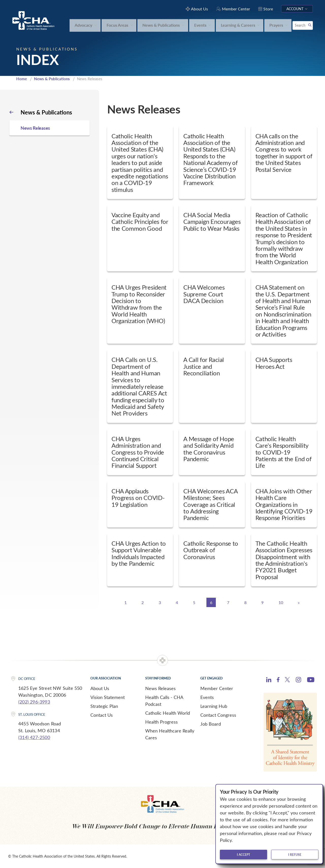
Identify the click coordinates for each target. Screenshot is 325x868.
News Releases (160, 688)
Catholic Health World (168, 713)
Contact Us (102, 715)
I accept (243, 855)
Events (207, 697)
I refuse (295, 855)
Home (22, 79)
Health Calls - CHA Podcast (164, 701)
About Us (100, 688)
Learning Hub (214, 706)
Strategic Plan (104, 706)
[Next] (299, 602)
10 (281, 602)
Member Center (217, 688)
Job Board (211, 724)
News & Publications (52, 79)
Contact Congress (218, 715)
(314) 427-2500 (34, 737)
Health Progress (161, 722)
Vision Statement (108, 697)
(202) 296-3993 (34, 702)
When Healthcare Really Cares (170, 734)
